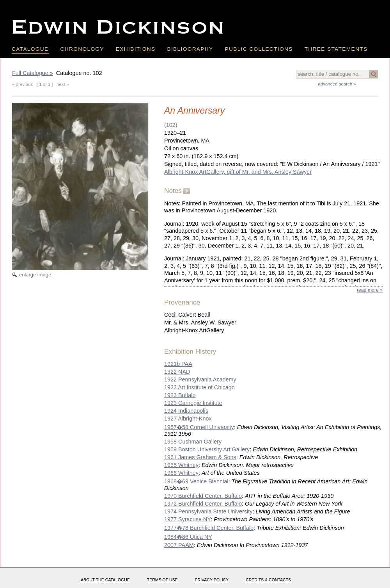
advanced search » (337, 84)
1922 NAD (177, 372)
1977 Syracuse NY (187, 519)
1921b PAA (178, 364)
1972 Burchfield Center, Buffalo (203, 504)
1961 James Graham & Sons (200, 457)
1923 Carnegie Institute (193, 403)
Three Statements (336, 49)
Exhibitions (136, 49)
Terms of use (162, 580)
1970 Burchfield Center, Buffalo (203, 496)
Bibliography (190, 49)
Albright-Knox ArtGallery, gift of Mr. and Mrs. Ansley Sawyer (238, 172)
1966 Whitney (181, 473)
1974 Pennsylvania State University (208, 511)
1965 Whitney (181, 465)
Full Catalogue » (33, 73)
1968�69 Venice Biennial (196, 481)
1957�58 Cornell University (199, 427)
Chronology (82, 49)
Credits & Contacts (268, 580)
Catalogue (30, 49)
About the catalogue (105, 580)
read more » (370, 290)
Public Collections (259, 49)
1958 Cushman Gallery (193, 442)
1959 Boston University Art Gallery (207, 449)
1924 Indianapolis (186, 411)
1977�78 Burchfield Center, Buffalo (209, 528)
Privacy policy (212, 580)
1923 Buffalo (180, 395)
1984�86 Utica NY (188, 537)
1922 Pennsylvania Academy (200, 380)
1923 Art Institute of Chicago (199, 387)
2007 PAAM (179, 545)
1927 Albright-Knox (188, 419)
